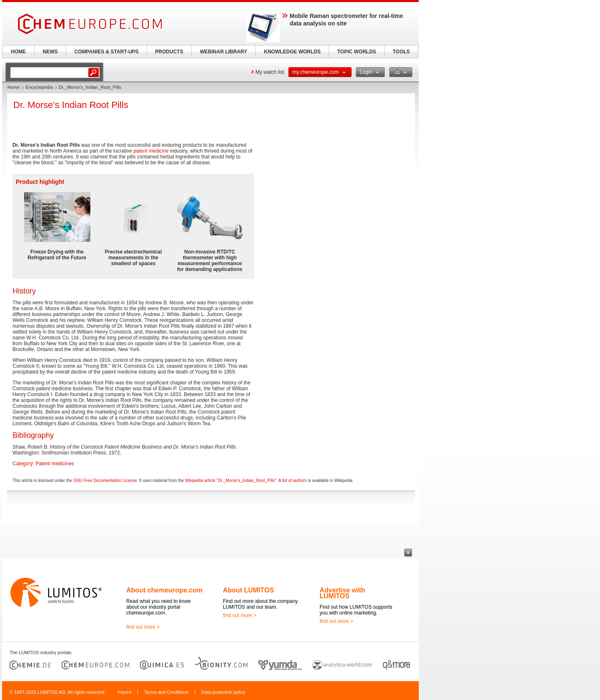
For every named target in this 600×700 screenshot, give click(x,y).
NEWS (50, 52)
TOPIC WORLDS (356, 52)
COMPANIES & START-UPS (106, 52)
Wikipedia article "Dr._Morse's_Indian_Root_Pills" (231, 480)
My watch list (270, 72)
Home (14, 87)
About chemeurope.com (164, 590)
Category (23, 464)
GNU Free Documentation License (105, 480)
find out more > (143, 627)
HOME (18, 52)
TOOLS (401, 52)
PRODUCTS (169, 52)
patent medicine (151, 151)
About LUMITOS (248, 590)
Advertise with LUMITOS (342, 593)
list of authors (294, 480)
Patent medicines (55, 464)
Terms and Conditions (166, 692)
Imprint (124, 692)
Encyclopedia (39, 87)
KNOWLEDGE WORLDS (292, 52)
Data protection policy (223, 692)
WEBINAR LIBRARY (224, 52)
